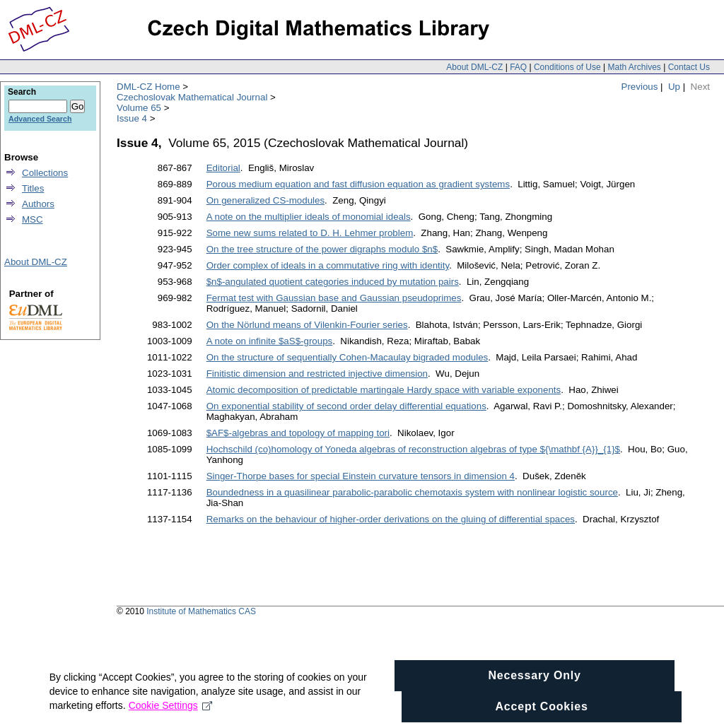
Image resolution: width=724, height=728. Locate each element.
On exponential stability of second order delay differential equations (346, 406)
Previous (640, 87)
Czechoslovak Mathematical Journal (192, 97)
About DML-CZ (474, 67)
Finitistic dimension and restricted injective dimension (317, 374)
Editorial (223, 168)
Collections (45, 173)
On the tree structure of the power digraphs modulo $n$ (322, 249)
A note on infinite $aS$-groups (270, 341)
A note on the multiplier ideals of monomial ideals (309, 217)
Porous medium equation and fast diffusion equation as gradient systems (358, 184)
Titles (33, 188)
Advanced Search (40, 119)
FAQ (518, 67)
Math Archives (634, 67)
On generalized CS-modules (265, 200)
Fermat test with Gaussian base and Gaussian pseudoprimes (334, 298)
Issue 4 (132, 118)
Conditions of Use (567, 67)
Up (674, 87)
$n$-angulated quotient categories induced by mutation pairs (333, 282)
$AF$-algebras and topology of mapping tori (298, 433)
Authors (38, 204)
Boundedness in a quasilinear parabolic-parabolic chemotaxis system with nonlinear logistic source (412, 492)
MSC (33, 219)
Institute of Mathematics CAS (201, 611)
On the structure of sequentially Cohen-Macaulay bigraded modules (348, 357)
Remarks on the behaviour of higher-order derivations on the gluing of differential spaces (391, 519)
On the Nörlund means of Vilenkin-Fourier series (307, 325)
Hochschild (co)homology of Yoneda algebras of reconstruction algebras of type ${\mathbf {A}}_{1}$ (413, 449)
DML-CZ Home (148, 87)
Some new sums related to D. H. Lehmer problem (310, 233)
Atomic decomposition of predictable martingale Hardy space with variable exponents (384, 390)
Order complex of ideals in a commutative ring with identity (328, 265)
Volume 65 (139, 108)
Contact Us (689, 67)
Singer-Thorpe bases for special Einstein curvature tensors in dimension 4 (361, 476)
